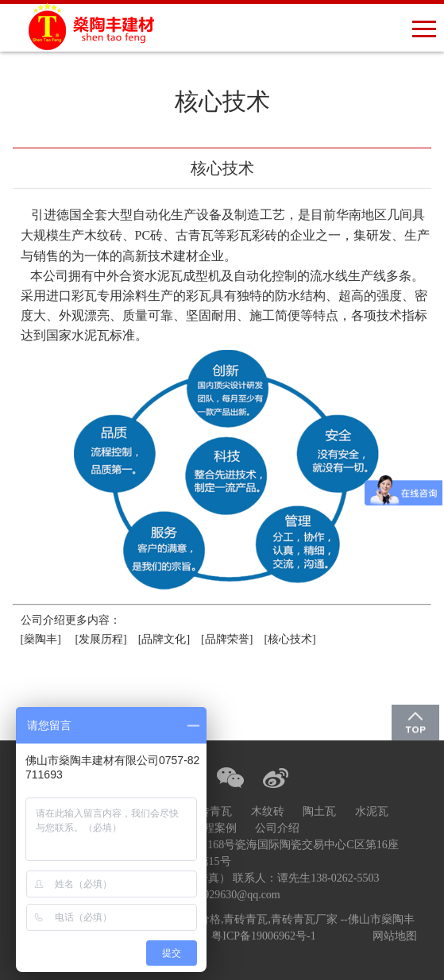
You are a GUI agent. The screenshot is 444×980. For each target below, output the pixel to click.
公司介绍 (277, 828)
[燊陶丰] (41, 639)
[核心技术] (292, 639)
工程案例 (214, 828)
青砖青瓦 (210, 811)
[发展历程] (101, 639)
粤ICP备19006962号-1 (263, 936)
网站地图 (395, 936)
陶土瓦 (319, 811)
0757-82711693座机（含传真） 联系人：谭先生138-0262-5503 (231, 878)
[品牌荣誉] (227, 639)
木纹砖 (268, 811)
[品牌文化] (164, 639)
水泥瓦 (372, 811)
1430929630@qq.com (231, 895)
